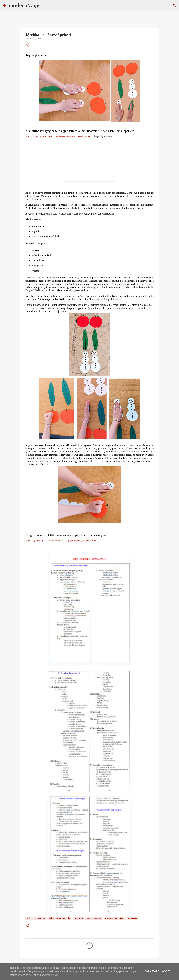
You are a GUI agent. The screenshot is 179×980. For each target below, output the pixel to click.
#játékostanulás (36, 918)
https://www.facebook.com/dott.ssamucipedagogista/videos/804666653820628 (59, 136)
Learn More (151, 971)
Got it (166, 971)
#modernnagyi (94, 918)
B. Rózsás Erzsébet (115, 918)
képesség (133, 918)
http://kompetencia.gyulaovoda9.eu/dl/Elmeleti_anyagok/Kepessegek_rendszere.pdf (61, 540)
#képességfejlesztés (59, 918)
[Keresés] (45, 6)
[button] (27, 45)
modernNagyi (25, 5)
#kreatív (78, 918)
